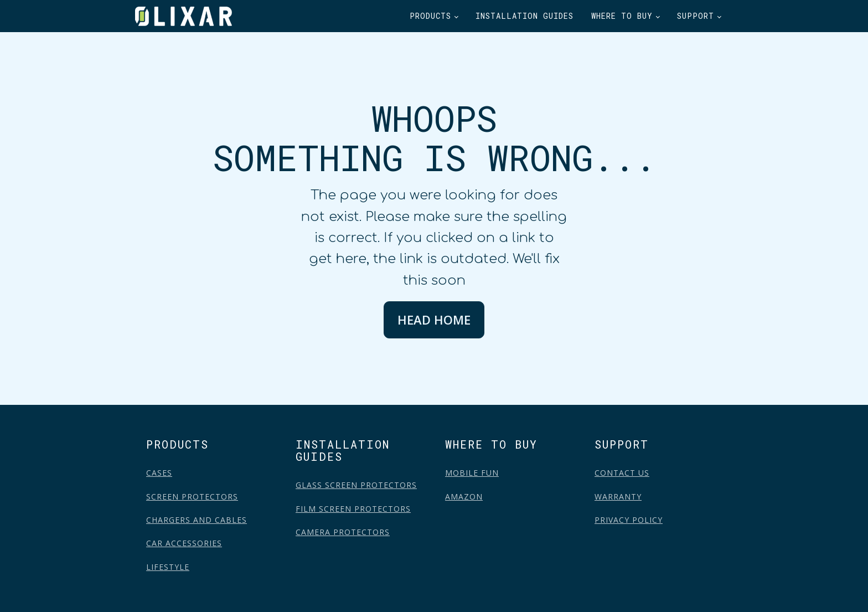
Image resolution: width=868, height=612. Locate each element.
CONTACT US (622, 473)
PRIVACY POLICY (629, 520)
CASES (159, 473)
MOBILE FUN (472, 473)
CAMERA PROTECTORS (343, 532)
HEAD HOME (434, 320)
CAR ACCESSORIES (184, 543)
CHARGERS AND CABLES (197, 520)
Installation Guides (525, 16)
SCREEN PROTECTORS (192, 497)
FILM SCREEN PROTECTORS (353, 509)
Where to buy (622, 16)
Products (430, 16)
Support (696, 16)
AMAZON (464, 497)
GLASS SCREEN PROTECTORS (356, 485)
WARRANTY (618, 497)
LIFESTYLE (168, 567)
